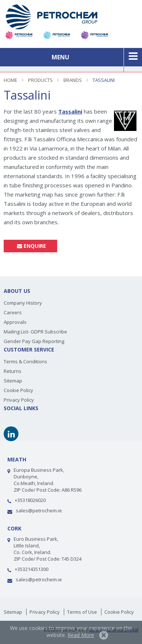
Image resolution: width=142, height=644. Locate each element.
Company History (23, 303)
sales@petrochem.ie (39, 510)
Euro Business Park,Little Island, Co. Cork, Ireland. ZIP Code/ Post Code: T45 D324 (48, 549)
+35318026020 (30, 500)
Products (40, 80)
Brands (73, 80)
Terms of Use (82, 612)
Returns (13, 371)
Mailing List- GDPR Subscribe (35, 332)
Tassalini (104, 80)
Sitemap (13, 381)
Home (11, 80)
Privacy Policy (19, 400)
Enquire (30, 246)
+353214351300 (32, 569)
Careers (13, 312)
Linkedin (11, 434)
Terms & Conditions (25, 361)
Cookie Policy (18, 390)
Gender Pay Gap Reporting (34, 341)
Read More (81, 635)
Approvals (15, 322)
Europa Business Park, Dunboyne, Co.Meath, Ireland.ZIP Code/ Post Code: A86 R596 (48, 480)
